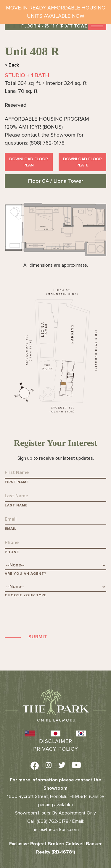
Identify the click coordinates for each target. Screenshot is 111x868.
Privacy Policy (56, 749)
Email (11, 529)
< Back (12, 65)
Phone (12, 552)
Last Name (16, 505)
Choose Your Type (26, 595)
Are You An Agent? (25, 574)
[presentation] (50, 615)
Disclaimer (56, 741)
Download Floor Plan (29, 162)
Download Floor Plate (82, 162)
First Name (17, 482)
